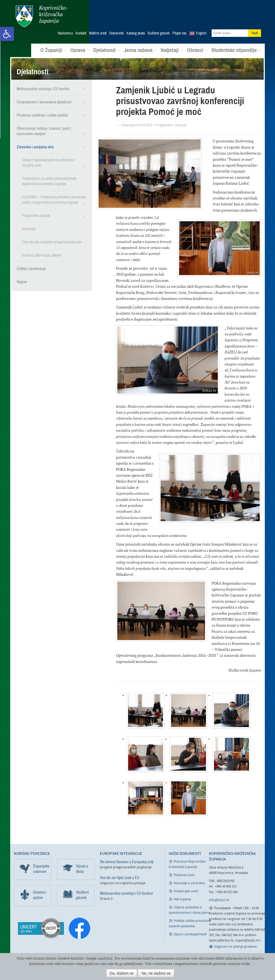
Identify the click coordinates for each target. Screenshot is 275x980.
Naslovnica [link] (65, 30)
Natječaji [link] (172, 47)
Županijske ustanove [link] (41, 866)
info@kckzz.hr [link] (219, 897)
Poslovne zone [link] (184, 872)
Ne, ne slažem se (156, 973)
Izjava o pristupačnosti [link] (190, 931)
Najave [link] (22, 278)
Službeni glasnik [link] (159, 30)
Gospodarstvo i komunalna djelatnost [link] (44, 99)
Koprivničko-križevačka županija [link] (40, 16)
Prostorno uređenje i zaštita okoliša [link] (42, 112)
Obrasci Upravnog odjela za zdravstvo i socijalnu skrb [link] (48, 159)
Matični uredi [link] (98, 30)
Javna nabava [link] (140, 47)
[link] (7, 34)
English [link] (201, 30)
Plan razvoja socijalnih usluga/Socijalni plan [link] (52, 239)
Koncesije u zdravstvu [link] (189, 880)
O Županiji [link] (53, 47)
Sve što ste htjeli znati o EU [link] (120, 874)
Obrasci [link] (197, 47)
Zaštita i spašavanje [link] (31, 265)
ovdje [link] (246, 964)
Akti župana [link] (182, 896)
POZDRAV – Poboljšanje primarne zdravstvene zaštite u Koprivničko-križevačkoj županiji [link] (54, 196)
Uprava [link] (80, 47)
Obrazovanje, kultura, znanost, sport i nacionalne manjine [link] (44, 128)
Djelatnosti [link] (106, 47)
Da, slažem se (122, 973)
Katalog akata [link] (136, 30)
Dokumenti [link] (117, 30)
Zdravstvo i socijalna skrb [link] (35, 143)
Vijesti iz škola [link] (82, 866)
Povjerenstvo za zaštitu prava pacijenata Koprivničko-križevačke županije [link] (49, 178)
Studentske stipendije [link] (236, 47)
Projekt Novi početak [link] (36, 212)
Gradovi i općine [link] (40, 892)
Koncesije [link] (29, 225)
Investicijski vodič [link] (186, 888)
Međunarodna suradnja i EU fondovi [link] (43, 85)
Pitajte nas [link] (180, 30)
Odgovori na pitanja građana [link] (235, 943)
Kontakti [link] (81, 30)
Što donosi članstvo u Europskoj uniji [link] (127, 859)
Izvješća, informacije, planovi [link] (42, 252)
